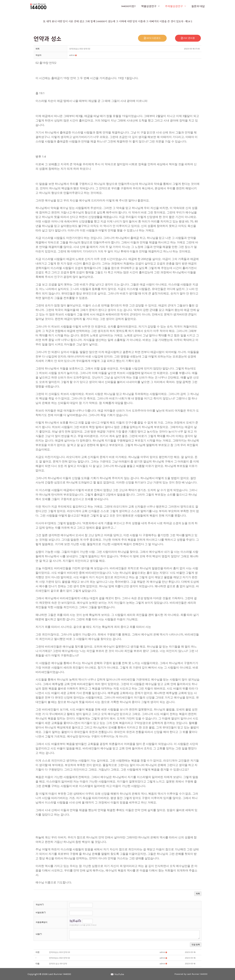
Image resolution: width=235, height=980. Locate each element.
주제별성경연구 (175, 6)
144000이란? (130, 6)
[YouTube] (118, 974)
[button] (72, 55)
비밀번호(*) (41, 913)
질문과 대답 (198, 6)
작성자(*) (40, 905)
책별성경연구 (150, 6)
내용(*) (39, 934)
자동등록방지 (42, 922)
